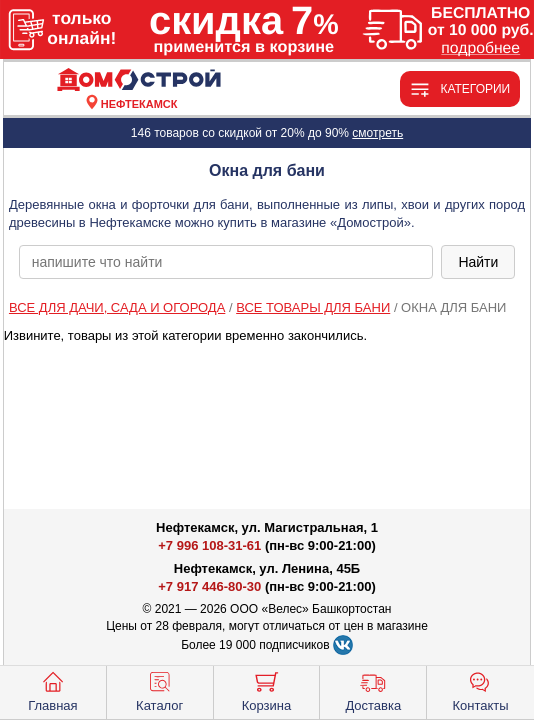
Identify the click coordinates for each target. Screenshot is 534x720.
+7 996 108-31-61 (209, 545)
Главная (52, 690)
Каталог (159, 690)
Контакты (481, 690)
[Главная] (139, 80)
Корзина (267, 690)
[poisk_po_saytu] (226, 262)
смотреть (377, 133)
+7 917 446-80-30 (209, 586)
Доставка (373, 690)
